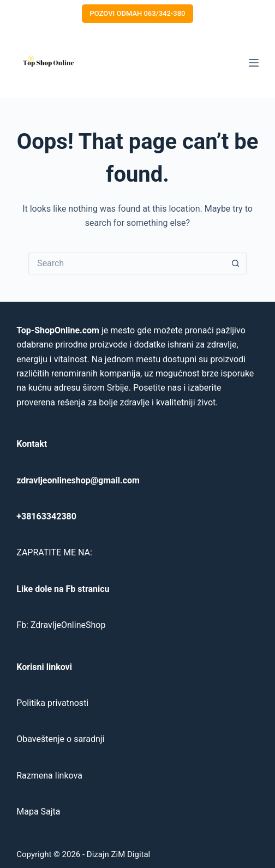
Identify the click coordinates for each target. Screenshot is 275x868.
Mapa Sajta (38, 812)
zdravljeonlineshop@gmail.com (78, 480)
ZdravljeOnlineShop (68, 625)
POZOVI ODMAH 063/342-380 (138, 13)
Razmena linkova (49, 776)
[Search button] (236, 264)
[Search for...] (127, 264)
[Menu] (254, 63)
